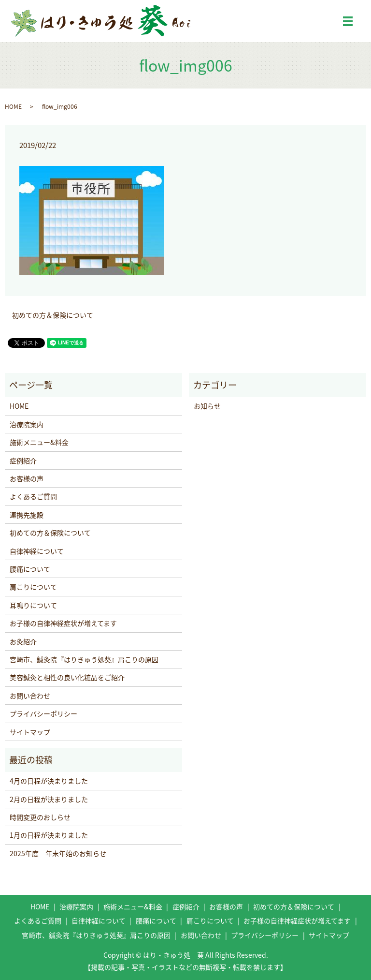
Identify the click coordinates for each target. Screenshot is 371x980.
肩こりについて (33, 587)
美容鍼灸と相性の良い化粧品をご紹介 (67, 677)
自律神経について (37, 551)
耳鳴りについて (33, 605)
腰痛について (30, 569)
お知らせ (207, 406)
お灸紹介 (23, 641)
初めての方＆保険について (53, 315)
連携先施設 (27, 515)
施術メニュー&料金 (39, 442)
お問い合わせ (30, 696)
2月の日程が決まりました (49, 799)
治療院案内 (27, 424)
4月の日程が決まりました (49, 781)
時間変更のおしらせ (40, 817)
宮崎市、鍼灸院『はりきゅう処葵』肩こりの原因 (84, 659)
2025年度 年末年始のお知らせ (58, 853)
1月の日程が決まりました (49, 835)
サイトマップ (30, 732)
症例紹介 (23, 460)
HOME (13, 106)
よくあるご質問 (33, 496)
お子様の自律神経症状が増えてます (63, 623)
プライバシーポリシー (43, 713)
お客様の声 (27, 478)
